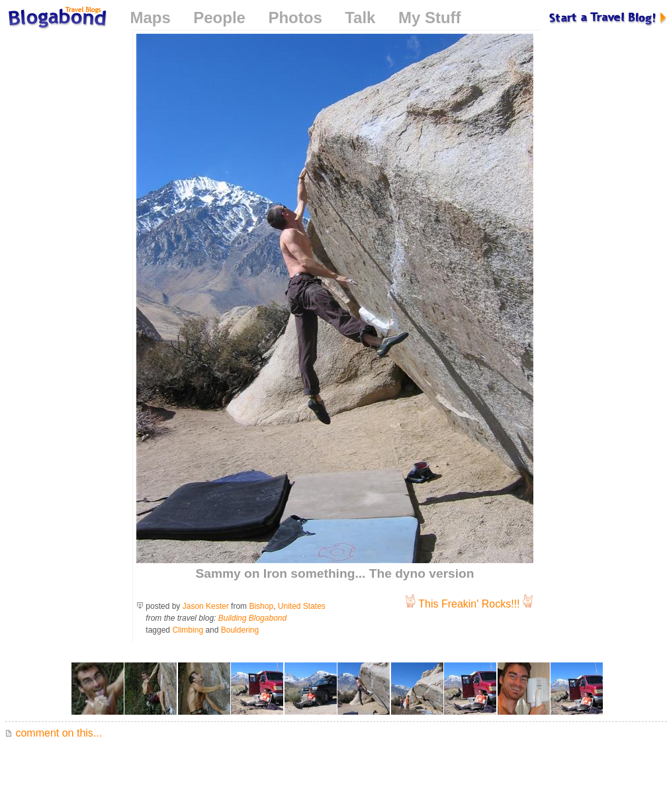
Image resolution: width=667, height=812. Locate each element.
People (219, 18)
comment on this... (54, 733)
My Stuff (430, 18)
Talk (360, 18)
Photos (295, 18)
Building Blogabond (252, 618)
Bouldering (240, 630)
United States (302, 606)
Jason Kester (206, 606)
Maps (150, 18)
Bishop (261, 606)
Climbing (188, 630)
